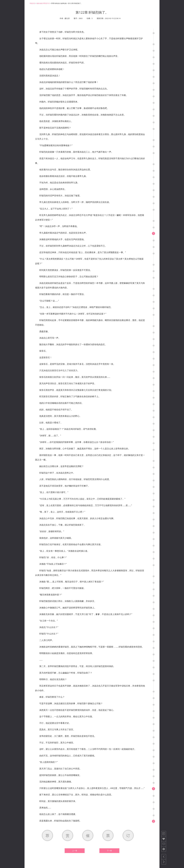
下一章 (109, 851)
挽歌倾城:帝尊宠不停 (43, 3)
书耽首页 (32, 3)
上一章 (75, 851)
